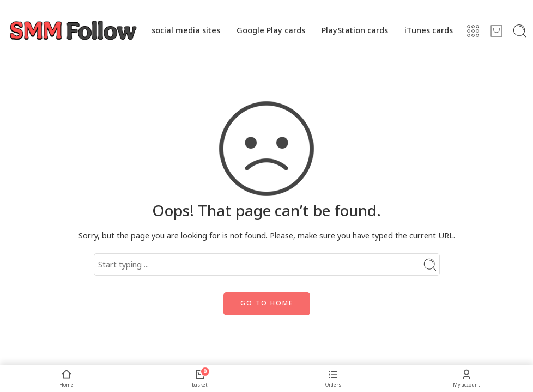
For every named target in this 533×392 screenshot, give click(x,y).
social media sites (186, 31)
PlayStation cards (355, 31)
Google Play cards (271, 31)
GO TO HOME (267, 304)
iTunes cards (429, 31)
